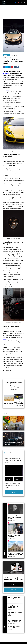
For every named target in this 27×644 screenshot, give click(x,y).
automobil (13, 382)
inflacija (5, 339)
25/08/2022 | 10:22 (6, 57)
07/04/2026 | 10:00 (11, 538)
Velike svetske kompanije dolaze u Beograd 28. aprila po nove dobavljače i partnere (15, 599)
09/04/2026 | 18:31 (11, 602)
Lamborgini (13, 386)
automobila (6, 73)
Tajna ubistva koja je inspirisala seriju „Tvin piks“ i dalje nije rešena (15, 614)
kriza (16, 384)
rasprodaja (14, 390)
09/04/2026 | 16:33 (11, 631)
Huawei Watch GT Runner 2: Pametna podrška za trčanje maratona (14, 628)
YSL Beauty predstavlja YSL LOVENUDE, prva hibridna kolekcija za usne (14, 606)
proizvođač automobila (13, 388)
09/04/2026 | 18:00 (11, 609)
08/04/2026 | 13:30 (11, 520)
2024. (7, 382)
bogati (19, 382)
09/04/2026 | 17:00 (11, 623)
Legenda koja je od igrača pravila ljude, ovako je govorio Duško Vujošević (15, 517)
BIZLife (15, 55)
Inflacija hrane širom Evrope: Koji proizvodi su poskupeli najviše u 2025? (13, 427)
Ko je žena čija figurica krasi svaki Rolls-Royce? (13, 443)
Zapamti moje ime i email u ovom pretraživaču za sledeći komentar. (12, 485)
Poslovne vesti (7, 55)
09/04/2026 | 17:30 (11, 617)
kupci (8, 90)
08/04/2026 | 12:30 (11, 556)
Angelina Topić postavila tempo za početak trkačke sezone (15, 621)
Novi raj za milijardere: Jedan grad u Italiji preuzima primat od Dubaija (16, 554)
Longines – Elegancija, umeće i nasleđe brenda (14, 536)
